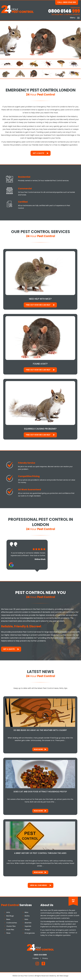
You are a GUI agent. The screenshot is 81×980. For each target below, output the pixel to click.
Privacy (45, 959)
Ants (8, 913)
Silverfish (28, 923)
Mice (26, 913)
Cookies (36, 959)
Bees (8, 920)
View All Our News (38, 886)
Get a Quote (38, 153)
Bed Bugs (10, 917)
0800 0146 (64, 11)
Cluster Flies (11, 927)
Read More (39, 750)
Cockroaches (12, 923)
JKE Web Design (63, 976)
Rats (26, 920)
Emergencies (30, 934)
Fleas (8, 934)
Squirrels (28, 927)
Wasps (27, 930)
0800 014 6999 (41, 955)
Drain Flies (10, 930)
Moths (27, 917)
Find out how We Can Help (38, 305)
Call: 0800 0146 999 (67, 2)
